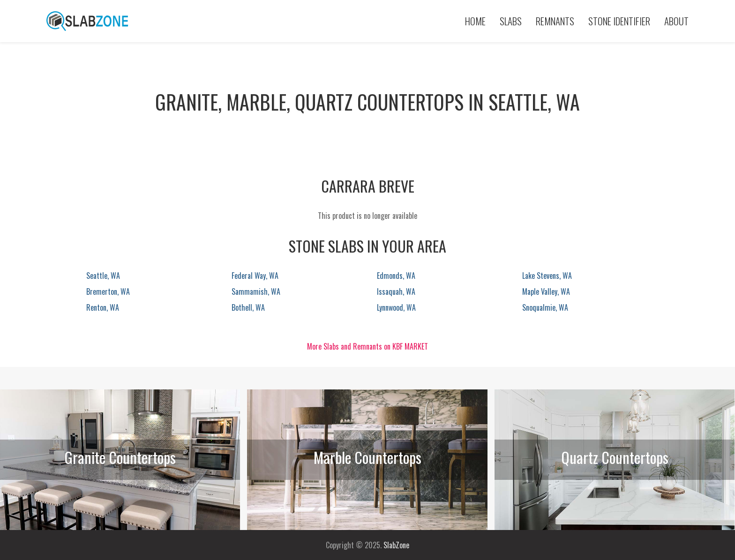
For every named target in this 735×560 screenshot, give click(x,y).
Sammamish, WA (256, 291)
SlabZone (396, 545)
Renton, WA (103, 307)
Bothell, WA (248, 307)
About (676, 21)
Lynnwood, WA (396, 307)
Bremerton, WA (108, 291)
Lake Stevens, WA (547, 276)
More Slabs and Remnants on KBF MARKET (367, 346)
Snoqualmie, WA (545, 307)
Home (475, 21)
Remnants (555, 21)
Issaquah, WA (396, 291)
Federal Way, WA (255, 276)
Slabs (511, 21)
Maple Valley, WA (546, 291)
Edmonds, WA (396, 276)
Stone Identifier (619, 21)
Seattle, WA (103, 276)
